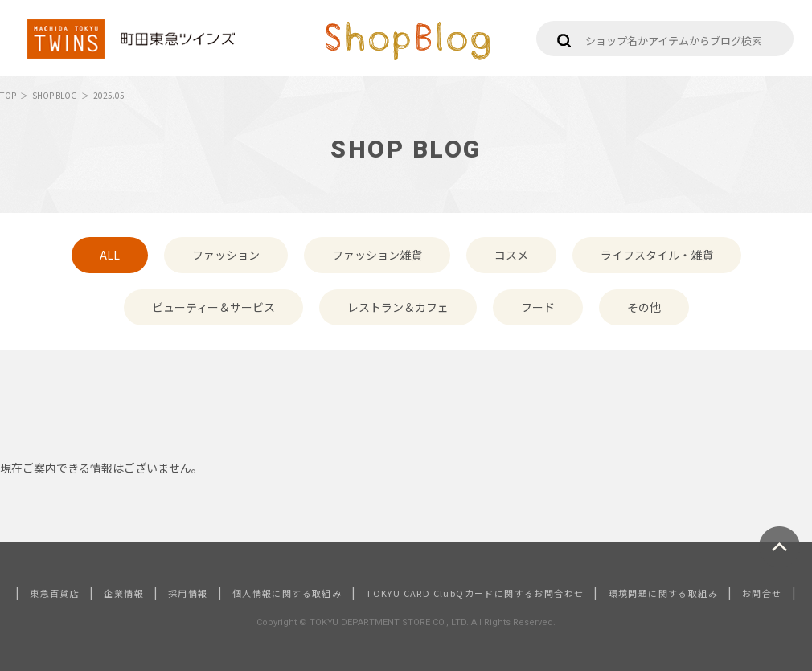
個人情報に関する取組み (287, 593)
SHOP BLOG (55, 95)
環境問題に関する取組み (663, 593)
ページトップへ (779, 547)
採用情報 (188, 593)
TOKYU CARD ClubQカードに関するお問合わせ (475, 593)
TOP (8, 95)
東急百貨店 (55, 593)
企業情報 (124, 593)
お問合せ (762, 593)
